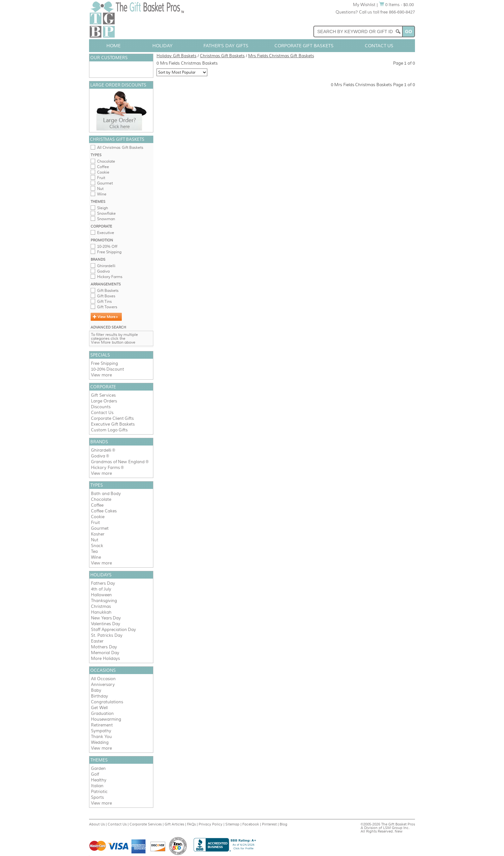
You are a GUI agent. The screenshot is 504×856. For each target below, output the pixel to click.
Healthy (99, 780)
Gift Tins (104, 302)
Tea (94, 551)
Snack (97, 546)
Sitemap (232, 824)
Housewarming (106, 719)
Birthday (99, 696)
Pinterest (269, 824)
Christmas (101, 606)
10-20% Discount (108, 369)
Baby (96, 690)
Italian (97, 786)
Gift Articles (174, 824)
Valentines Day (106, 624)
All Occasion (103, 679)
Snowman (106, 219)
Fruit (101, 178)
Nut (100, 189)
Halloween (101, 595)
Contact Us (379, 46)
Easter (97, 641)
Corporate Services (146, 824)
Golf (95, 774)
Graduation (102, 713)
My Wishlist (364, 5)
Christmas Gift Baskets (222, 56)
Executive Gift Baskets (113, 424)
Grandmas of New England (118, 462)
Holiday (162, 46)
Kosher (98, 534)
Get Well (99, 708)
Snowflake (106, 213)
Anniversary (103, 685)
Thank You (101, 737)
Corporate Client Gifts (112, 418)
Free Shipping (109, 252)
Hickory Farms (110, 277)
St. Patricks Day (107, 635)
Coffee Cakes (104, 511)
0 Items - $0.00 (396, 5)
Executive (106, 233)
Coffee (103, 167)
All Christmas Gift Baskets (120, 148)
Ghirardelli (106, 266)
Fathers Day (103, 583)
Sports (97, 797)
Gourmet (105, 183)
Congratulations (107, 702)
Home (113, 46)
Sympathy (101, 731)
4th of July (101, 589)
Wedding (100, 742)
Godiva (103, 271)
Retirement (102, 725)
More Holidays (105, 658)
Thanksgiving (104, 601)
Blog (283, 824)
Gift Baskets (108, 291)
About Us (97, 824)
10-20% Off (107, 247)
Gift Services (103, 395)
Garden (98, 768)
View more (101, 375)
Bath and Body (106, 494)
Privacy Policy (211, 824)
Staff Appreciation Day (113, 630)
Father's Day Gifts (226, 46)
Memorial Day (105, 653)
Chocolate (106, 161)
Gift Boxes (106, 296)
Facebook (251, 824)
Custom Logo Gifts (109, 430)
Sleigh (103, 208)
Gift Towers (107, 307)
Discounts (101, 407)
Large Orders (104, 401)
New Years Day (106, 618)
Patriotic (99, 792)
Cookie (103, 172)
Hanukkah (101, 612)
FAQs (191, 824)
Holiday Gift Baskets (176, 56)
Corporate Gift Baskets (304, 46)
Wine (102, 194)
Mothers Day (104, 647)
